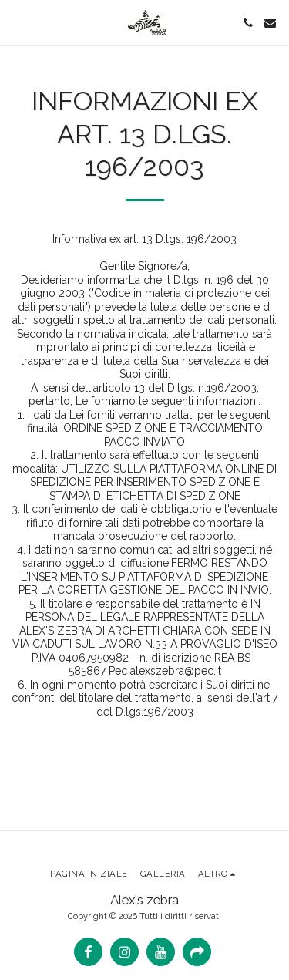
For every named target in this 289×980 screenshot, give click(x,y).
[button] (17, 22)
